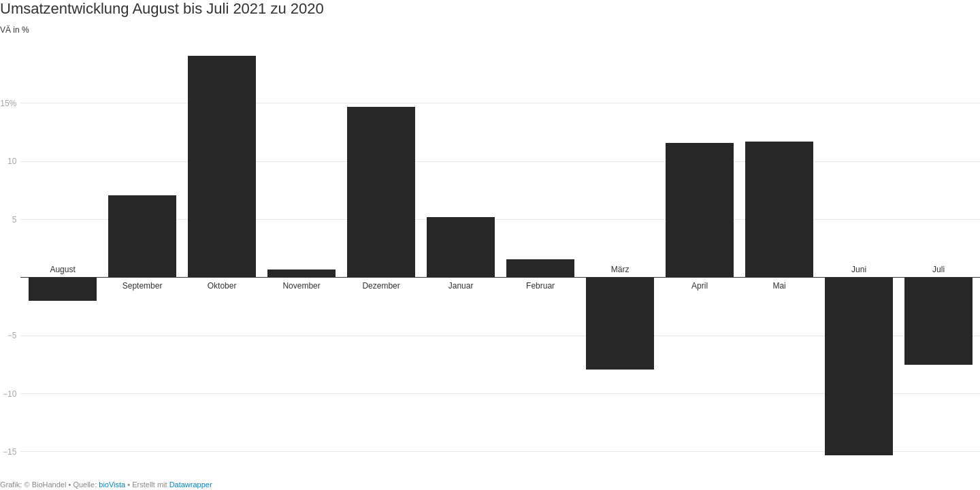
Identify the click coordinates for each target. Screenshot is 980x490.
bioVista (112, 485)
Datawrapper (191, 485)
